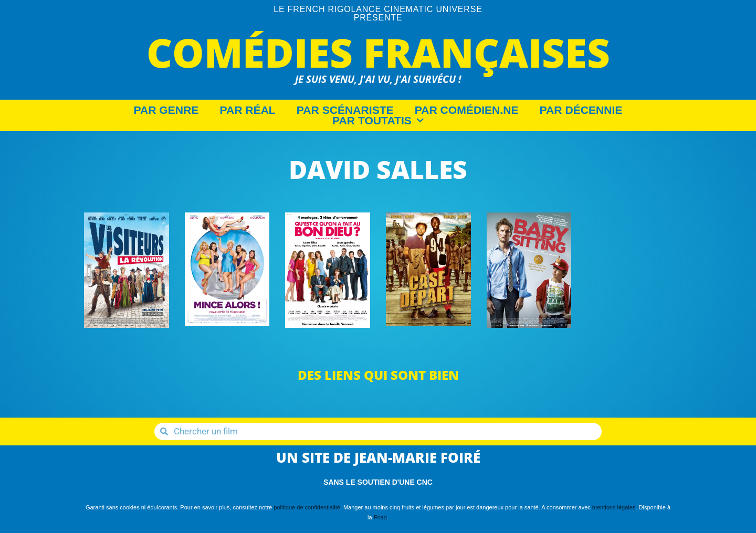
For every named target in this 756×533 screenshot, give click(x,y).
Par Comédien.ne (467, 110)
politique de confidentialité (307, 507)
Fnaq (380, 517)
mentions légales (614, 507)
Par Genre (166, 110)
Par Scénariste (345, 110)
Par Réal (247, 110)
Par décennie (581, 110)
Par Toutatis (378, 121)
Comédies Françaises (378, 52)
